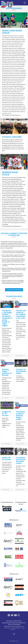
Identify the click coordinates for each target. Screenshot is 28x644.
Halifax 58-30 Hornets (7, 458)
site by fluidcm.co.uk (14, 641)
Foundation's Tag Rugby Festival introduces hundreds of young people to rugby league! (7, 318)
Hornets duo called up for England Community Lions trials (21, 314)
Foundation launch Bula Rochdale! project (21, 460)
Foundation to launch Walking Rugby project (21, 415)
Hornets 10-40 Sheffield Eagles (21, 371)
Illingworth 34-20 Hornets (6, 413)
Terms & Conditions (16, 628)
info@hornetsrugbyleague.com (16, 626)
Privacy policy (7, 628)
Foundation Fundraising (14, 290)
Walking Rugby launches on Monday (7, 372)
